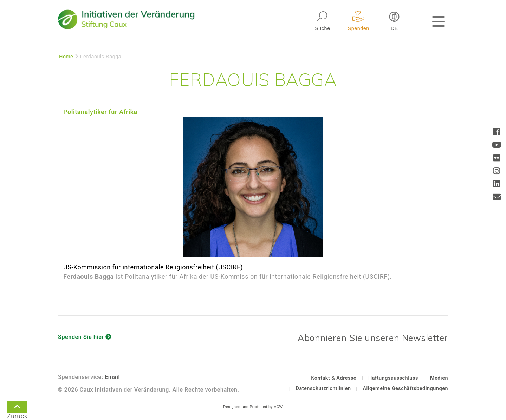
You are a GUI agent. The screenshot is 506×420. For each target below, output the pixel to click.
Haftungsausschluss (393, 378)
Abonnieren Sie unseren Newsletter (373, 338)
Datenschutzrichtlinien (323, 389)
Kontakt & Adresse (334, 378)
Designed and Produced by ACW (253, 407)
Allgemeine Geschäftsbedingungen (405, 389)
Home (66, 57)
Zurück (17, 408)
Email (112, 377)
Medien (439, 378)
